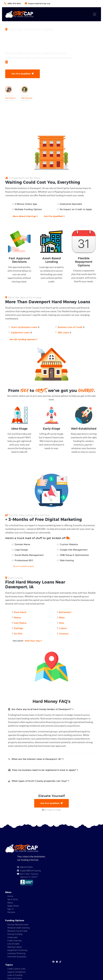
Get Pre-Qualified (23, 74)
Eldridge (19, 628)
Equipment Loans (21, 333)
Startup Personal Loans (18, 925)
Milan (62, 618)
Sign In (11, 909)
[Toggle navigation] (95, 14)
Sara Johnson (10, 98)
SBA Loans (63, 333)
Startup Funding (15, 934)
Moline (17, 618)
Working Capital (14, 947)
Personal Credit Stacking (19, 928)
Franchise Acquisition (17, 957)
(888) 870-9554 (14, 3)
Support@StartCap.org (39, 3)
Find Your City (27, 641)
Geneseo (64, 634)
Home (10, 896)
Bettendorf (65, 612)
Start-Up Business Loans (24, 327)
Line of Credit (13, 944)
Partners (11, 912)
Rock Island (20, 612)
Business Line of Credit (70, 327)
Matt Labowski (27, 98)
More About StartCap (25, 216)
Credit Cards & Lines (16, 969)
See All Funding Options (23, 339)
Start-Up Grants (15, 978)
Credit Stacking (14, 941)
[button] (51, 709)
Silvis (62, 623)
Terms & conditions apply (23, 566)
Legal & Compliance (16, 972)
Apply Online (13, 906)
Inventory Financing (16, 953)
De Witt (18, 634)
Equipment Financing (17, 950)
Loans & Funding (15, 975)
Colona (63, 628)
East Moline (20, 623)
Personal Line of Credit (17, 931)
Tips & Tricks (13, 899)
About (10, 903)
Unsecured (12, 937)
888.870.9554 (26, 867)
